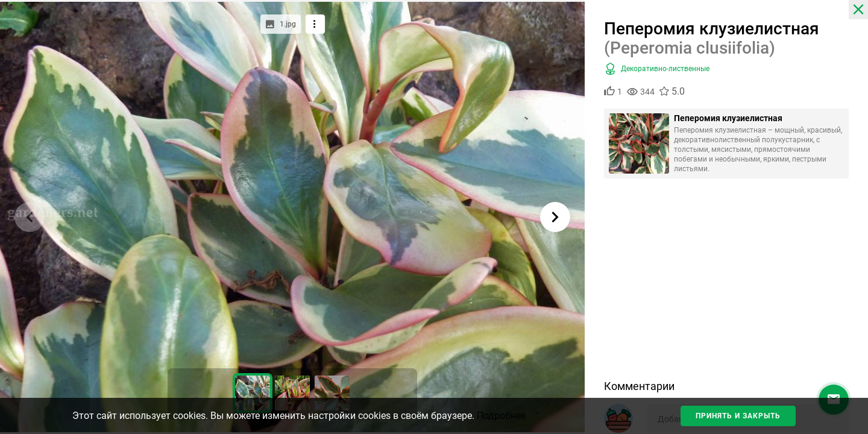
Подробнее (501, 416)
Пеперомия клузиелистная (728, 118)
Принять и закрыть (738, 416)
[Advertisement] (726, 283)
